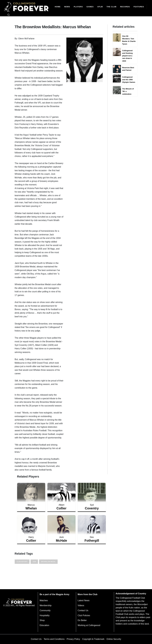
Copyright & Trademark (93, 639)
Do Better (82, 620)
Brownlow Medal (48, 562)
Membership (46, 605)
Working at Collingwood (89, 625)
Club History (22, 562)
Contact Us (83, 610)
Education (44, 625)
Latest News (84, 600)
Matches (44, 600)
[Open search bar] (8, 15)
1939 (34, 562)
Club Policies (84, 615)
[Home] (58, 7)
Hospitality (45, 615)
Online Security (114, 639)
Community (45, 610)
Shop (42, 620)
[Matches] (90, 7)
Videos (81, 605)
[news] (67, 7)
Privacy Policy (73, 639)
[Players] (78, 7)
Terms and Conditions (54, 639)
